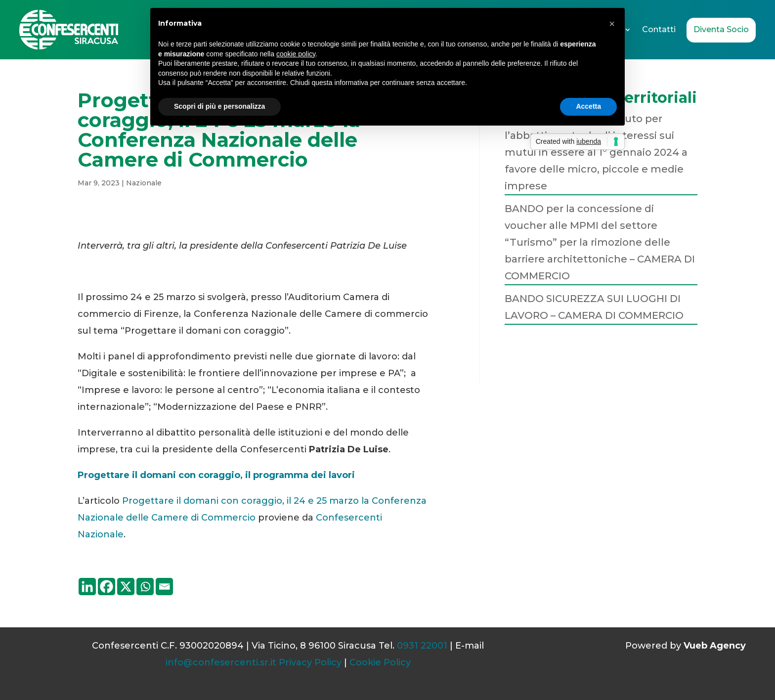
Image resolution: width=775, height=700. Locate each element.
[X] (126, 587)
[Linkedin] (87, 587)
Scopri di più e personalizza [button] (219, 106)
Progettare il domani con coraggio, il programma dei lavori (217, 475)
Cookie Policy (380, 662)
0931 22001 (422, 646)
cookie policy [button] (296, 54)
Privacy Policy (310, 662)
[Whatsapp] (145, 587)
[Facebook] (107, 587)
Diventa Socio (721, 29)
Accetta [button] (588, 106)
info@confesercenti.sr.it (221, 662)
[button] (612, 24)
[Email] (164, 587)
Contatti (659, 29)
